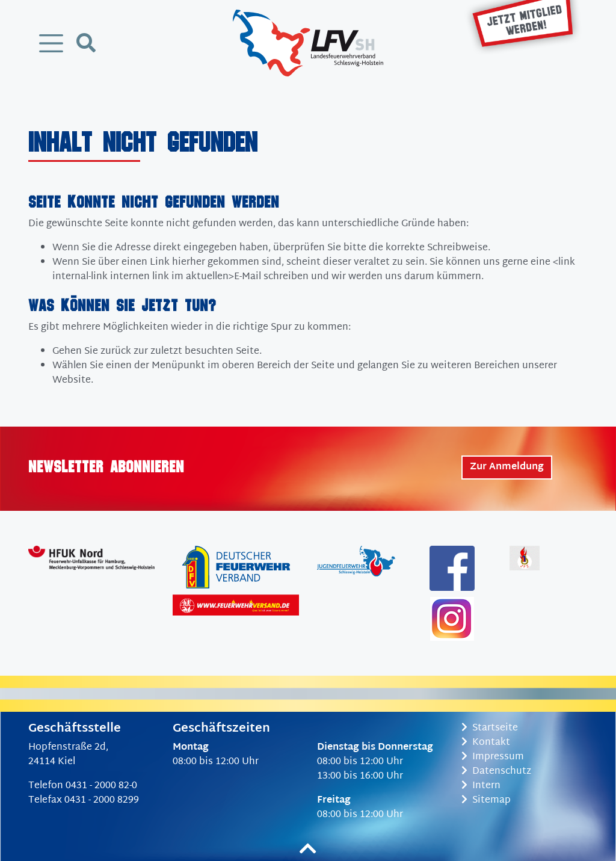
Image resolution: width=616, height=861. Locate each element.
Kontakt (486, 743)
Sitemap (486, 801)
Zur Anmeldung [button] (507, 467)
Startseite (490, 728)
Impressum (493, 757)
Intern (481, 786)
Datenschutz (496, 772)
